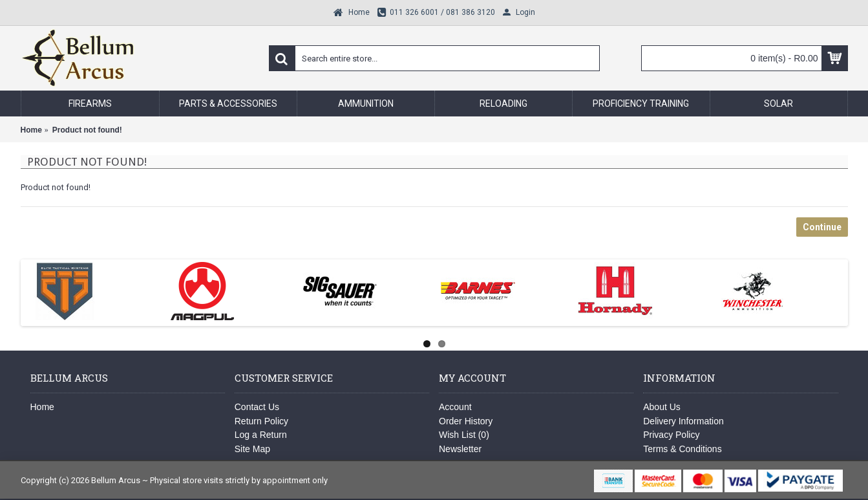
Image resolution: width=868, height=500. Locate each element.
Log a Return (261, 435)
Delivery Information (683, 421)
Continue (822, 227)
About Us (662, 407)
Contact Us (257, 407)
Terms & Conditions (682, 449)
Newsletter (460, 449)
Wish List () (464, 435)
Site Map (252, 449)
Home (42, 407)
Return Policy (261, 421)
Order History (466, 421)
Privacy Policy (671, 435)
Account (455, 407)
